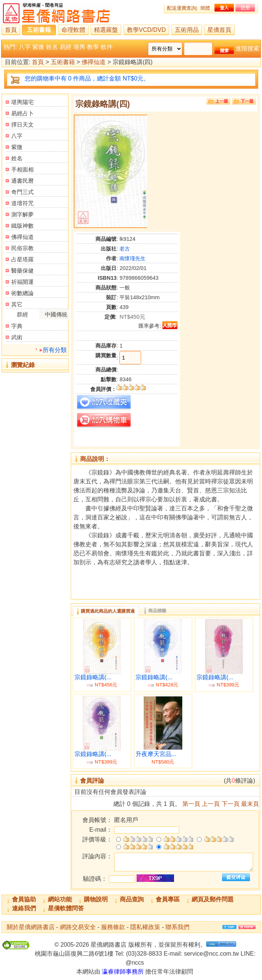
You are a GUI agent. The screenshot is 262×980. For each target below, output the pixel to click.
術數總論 (22, 293)
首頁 (11, 30)
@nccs (135, 963)
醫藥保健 (22, 271)
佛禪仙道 (94, 62)
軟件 (107, 47)
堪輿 (79, 47)
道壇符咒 (22, 203)
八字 (25, 47)
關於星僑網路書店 (31, 927)
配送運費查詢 (182, 8)
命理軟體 (73, 30)
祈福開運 (22, 282)
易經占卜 (22, 113)
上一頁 (211, 804)
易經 (65, 47)
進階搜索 (247, 48)
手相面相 (22, 169)
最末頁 (250, 804)
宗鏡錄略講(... (93, 677)
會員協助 (24, 899)
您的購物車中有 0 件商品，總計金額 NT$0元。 (87, 78)
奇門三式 (22, 192)
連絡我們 (24, 908)
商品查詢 (132, 899)
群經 (22, 314)
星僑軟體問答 (66, 908)
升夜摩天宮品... (156, 754)
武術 (17, 337)
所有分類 (55, 350)
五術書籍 (39, 30)
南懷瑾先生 (132, 258)
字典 (17, 326)
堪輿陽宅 (22, 102)
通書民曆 (22, 181)
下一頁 (231, 804)
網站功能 (60, 899)
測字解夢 (22, 214)
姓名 (52, 47)
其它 (17, 304)
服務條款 (113, 927)
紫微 (38, 47)
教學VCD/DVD (146, 30)
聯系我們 (177, 927)
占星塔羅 (22, 259)
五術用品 (187, 30)
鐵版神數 (22, 226)
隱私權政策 (145, 927)
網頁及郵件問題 (213, 899)
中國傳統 (56, 314)
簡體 (205, 8)
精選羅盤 (106, 30)
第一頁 (191, 804)
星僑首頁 (219, 30)
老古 (125, 249)
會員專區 (168, 899)
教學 (93, 47)
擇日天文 (22, 125)
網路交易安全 (78, 927)
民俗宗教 (22, 248)
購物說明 (96, 899)
